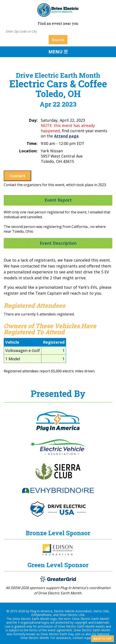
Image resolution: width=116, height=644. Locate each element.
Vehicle (12, 342)
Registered (54, 342)
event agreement (60, 630)
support (90, 638)
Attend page (66, 136)
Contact (17, 176)
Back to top (102, 639)
